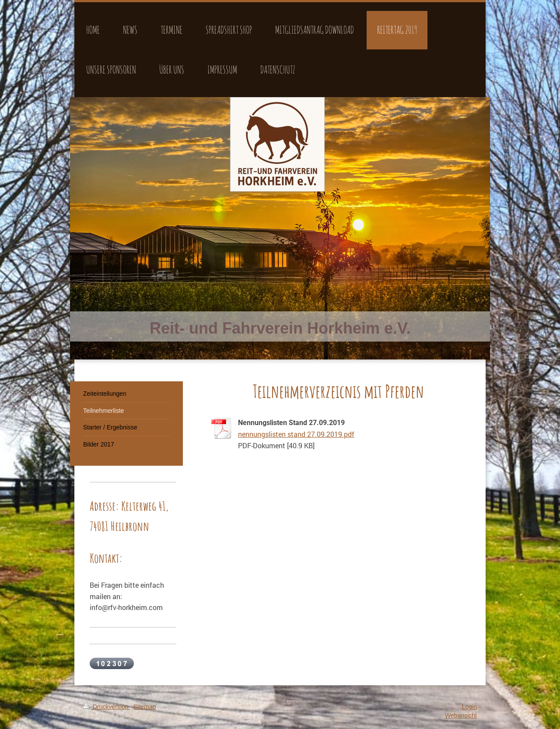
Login (469, 707)
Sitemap (145, 707)
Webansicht (461, 715)
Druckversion (107, 707)
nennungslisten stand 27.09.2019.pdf (296, 434)
